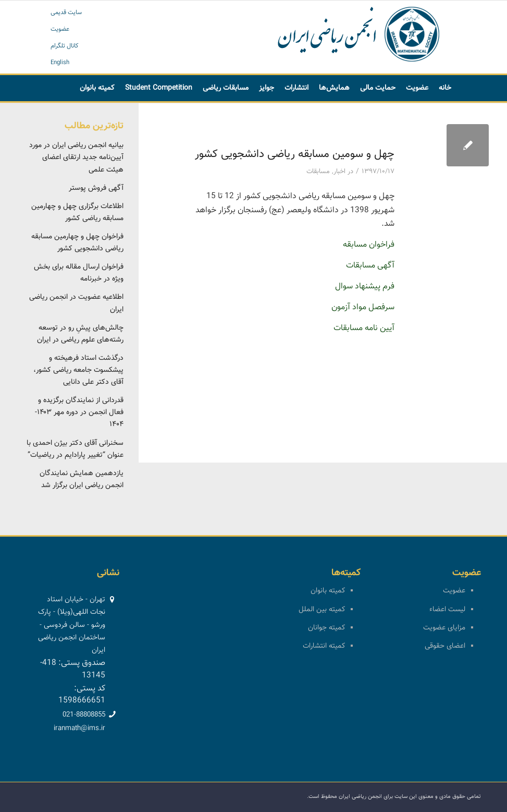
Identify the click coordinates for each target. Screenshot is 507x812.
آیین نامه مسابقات (364, 328)
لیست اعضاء (447, 610)
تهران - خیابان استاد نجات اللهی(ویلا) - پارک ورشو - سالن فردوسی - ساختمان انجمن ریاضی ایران (72, 625)
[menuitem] (445, 88)
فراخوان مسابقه (369, 245)
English (60, 63)
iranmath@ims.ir (79, 729)
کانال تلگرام (65, 46)
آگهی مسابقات (370, 266)
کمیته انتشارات (324, 646)
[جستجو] (299, 114)
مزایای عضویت (444, 628)
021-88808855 (84, 715)
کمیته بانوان (328, 591)
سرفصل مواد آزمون (363, 307)
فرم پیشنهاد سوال (365, 287)
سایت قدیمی (66, 13)
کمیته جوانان (326, 628)
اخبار (339, 172)
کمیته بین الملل (322, 610)
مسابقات (318, 172)
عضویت (60, 29)
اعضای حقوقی (445, 646)
